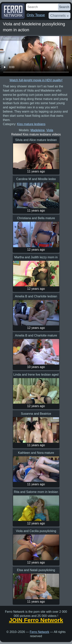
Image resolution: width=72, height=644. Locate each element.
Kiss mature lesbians (31, 124)
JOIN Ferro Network (36, 620)
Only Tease (36, 15)
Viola (50, 130)
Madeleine (38, 130)
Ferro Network (39, 632)
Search (64, 7)
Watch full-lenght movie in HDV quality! (36, 80)
